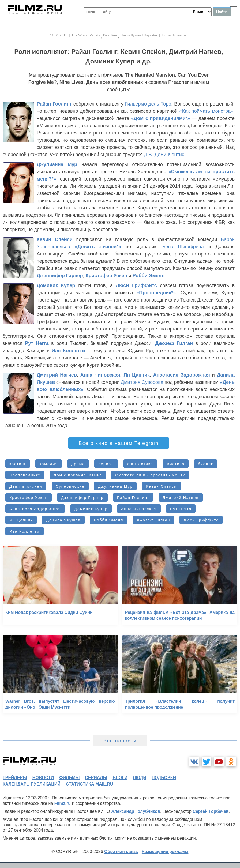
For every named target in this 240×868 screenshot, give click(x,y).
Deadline (110, 35)
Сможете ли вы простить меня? (150, 475)
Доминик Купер (56, 285)
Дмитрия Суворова (142, 382)
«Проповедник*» (156, 293)
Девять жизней (26, 486)
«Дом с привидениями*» (161, 118)
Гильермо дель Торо (148, 104)
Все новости (120, 741)
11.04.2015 (59, 35)
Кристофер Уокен (106, 276)
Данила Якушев (63, 520)
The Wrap (79, 35)
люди (140, 778)
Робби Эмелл (149, 276)
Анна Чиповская (100, 375)
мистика (176, 464)
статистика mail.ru (90, 784)
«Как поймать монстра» (206, 111)
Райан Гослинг (54, 104)
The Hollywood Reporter (138, 35)
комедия (49, 464)
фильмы (69, 778)
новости (43, 778)
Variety (95, 35)
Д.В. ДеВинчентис (164, 155)
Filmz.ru (63, 803)
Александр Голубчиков (136, 811)
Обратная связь (121, 852)
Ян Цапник (136, 375)
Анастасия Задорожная (182, 375)
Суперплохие (70, 486)
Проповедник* (25, 475)
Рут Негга (37, 343)
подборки (164, 778)
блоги (120, 778)
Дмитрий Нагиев (57, 375)
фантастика (140, 464)
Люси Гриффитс (136, 285)
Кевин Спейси (55, 239)
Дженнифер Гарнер (60, 276)
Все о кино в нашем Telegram (119, 443)
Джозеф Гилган (174, 343)
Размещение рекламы (165, 852)
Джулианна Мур (57, 164)
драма (78, 464)
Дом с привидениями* (78, 475)
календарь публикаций (32, 784)
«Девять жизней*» (98, 247)
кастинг (18, 464)
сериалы (96, 778)
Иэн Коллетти (68, 351)
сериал (106, 464)
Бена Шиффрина (183, 247)
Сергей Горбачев (211, 811)
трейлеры (15, 778)
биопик (206, 464)
